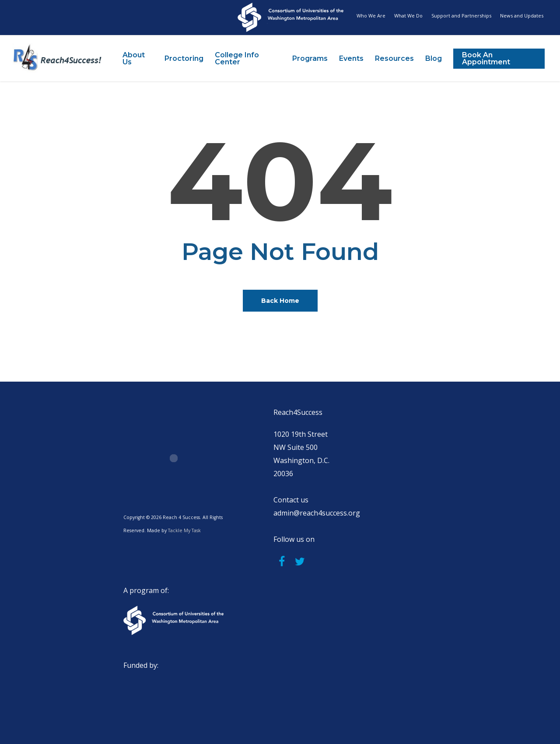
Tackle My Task (184, 530)
